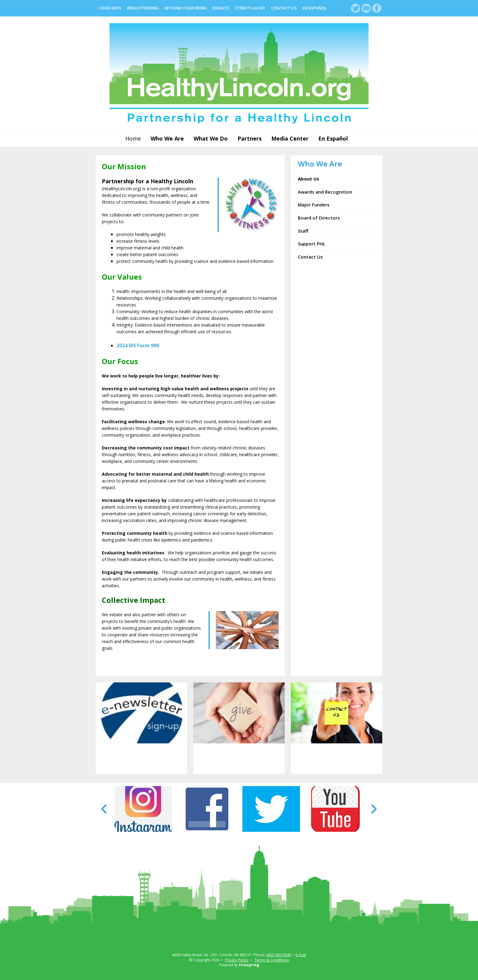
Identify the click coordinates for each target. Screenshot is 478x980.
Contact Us (284, 8)
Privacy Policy (237, 960)
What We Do (211, 138)
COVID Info (110, 8)
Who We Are (167, 138)
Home (133, 138)
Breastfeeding (143, 8)
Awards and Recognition (325, 192)
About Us (309, 179)
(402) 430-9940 (278, 955)
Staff (303, 231)
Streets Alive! (250, 8)
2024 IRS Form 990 (138, 345)
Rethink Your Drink (185, 8)
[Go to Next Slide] (374, 809)
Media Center (290, 138)
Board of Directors (319, 218)
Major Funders (314, 205)
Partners (250, 138)
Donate (221, 8)
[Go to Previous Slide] (104, 809)
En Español (315, 8)
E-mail (301, 955)
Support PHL (312, 244)
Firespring (249, 965)
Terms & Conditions (272, 960)
